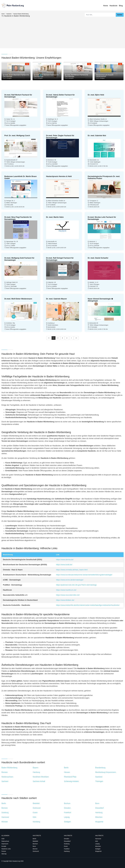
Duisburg (67, 844)
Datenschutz (5, 841)
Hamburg (67, 851)
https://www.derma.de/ (65, 560)
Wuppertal (98, 851)
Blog (121, 6)
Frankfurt (67, 849)
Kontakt (4, 846)
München (98, 846)
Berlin (34, 839)
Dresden (67, 839)
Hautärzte (113, 6)
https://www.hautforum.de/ (66, 590)
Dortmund (36, 851)
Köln (97, 841)
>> (76, 338)
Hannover (98, 839)
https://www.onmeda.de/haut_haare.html (72, 570)
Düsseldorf (67, 841)
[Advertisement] (62, 32)
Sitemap (4, 854)
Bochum (35, 844)
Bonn (34, 846)
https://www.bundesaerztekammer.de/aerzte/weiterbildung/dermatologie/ (84, 575)
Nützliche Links (6, 849)
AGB (3, 839)
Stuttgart (98, 849)
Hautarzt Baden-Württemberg (21, 14)
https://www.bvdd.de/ (64, 565)
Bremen (35, 849)
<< (49, 338)
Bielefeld (35, 841)
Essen (66, 846)
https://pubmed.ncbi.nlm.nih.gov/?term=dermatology (76, 585)
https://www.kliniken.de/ (65, 600)
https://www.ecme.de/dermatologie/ (70, 580)
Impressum (5, 844)
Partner (4, 851)
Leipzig (97, 844)
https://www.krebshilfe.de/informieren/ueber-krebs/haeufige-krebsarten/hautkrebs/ (88, 605)
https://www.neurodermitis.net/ (68, 595)
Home (106, 6)
